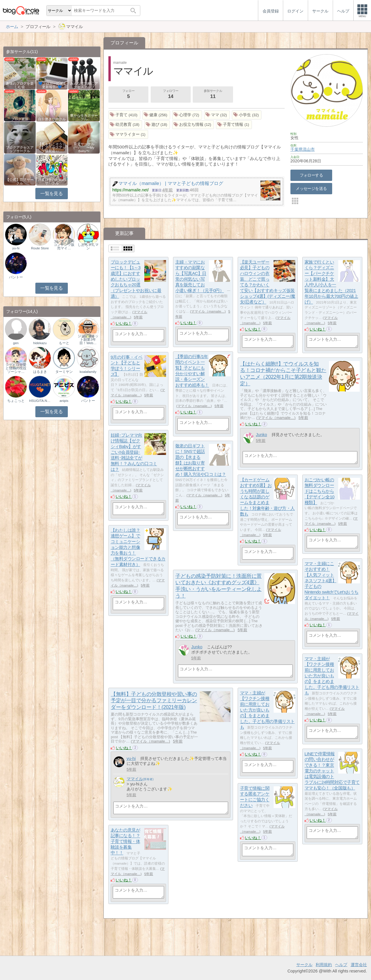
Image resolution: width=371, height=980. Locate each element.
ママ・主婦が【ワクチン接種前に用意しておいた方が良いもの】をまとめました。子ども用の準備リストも (332, 676)
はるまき (40, 372)
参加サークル (213, 95)
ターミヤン (64, 372)
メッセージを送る (311, 188)
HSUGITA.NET (40, 401)
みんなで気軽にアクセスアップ (84, 85)
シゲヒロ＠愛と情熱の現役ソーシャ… (16, 368)
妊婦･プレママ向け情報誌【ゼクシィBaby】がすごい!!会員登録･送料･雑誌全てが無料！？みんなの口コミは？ (134, 452)
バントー (16, 277)
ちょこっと (16, 401)
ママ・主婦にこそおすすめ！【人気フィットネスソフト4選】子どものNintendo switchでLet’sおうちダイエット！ (332, 581)
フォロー (128, 95)
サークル (304, 965)
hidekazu (40, 343)
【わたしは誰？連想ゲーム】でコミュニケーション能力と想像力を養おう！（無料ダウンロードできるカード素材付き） (138, 547)
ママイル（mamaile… (208, 311)
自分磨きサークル (52, 119)
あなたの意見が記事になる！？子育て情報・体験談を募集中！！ (126, 841)
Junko (262, 435)
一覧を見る (51, 194)
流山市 (309, 149)
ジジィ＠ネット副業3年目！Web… (88, 340)
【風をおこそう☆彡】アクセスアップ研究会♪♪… (52, 148)
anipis (64, 401)
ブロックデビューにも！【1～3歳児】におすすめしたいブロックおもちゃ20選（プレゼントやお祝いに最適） (136, 279)
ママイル (135, 779)
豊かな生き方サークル (84, 117)
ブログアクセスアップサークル (20, 149)
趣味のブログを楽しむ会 (20, 85)
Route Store (40, 248)
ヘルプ (341, 965)
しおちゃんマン (88, 246)
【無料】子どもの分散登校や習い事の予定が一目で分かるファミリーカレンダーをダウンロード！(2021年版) (154, 701)
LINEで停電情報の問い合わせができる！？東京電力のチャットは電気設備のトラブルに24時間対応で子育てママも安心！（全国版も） (332, 771)
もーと (64, 343)
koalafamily (88, 372)
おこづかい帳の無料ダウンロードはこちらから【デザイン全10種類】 (320, 491)
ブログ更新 (20, 119)
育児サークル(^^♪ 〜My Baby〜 (84, 148)
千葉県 (297, 149)
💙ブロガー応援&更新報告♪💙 (52, 85)
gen (16, 343)
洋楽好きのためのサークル (52, 182)
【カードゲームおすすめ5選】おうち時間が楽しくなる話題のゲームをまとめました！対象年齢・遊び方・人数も (267, 497)
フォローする (311, 175)
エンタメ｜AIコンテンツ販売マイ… (64, 245)
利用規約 (324, 965)
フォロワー (171, 95)
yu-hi (131, 758)
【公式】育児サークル (20, 182)
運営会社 (359, 965)
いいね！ (124, 323)
